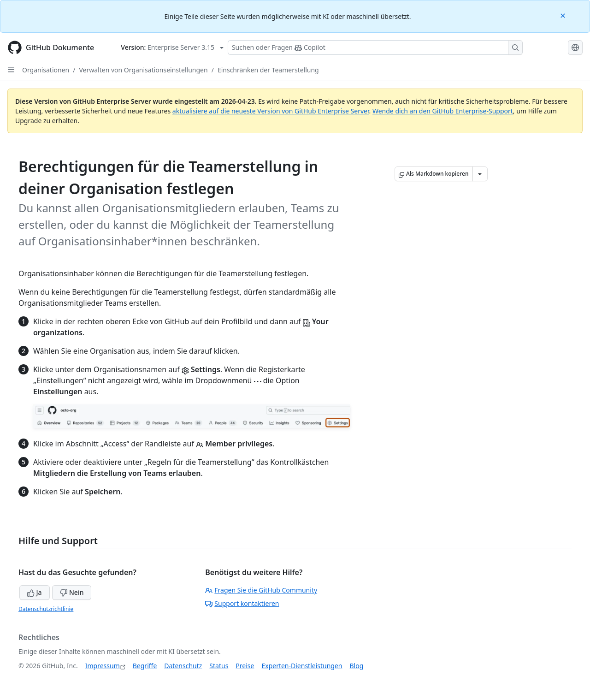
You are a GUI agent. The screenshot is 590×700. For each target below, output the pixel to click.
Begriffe (145, 666)
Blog (357, 666)
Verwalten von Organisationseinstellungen (143, 70)
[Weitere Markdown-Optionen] (480, 174)
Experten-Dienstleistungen (302, 666)
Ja (35, 592)
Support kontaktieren (242, 603)
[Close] (564, 15)
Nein (72, 592)
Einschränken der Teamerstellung (268, 70)
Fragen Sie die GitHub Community (261, 590)
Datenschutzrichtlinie (46, 609)
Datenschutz (183, 666)
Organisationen (46, 70)
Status (219, 666)
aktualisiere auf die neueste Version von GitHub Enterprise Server (271, 111)
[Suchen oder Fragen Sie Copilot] (375, 47)
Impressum (103, 666)
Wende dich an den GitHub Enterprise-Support (443, 111)
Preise (245, 666)
